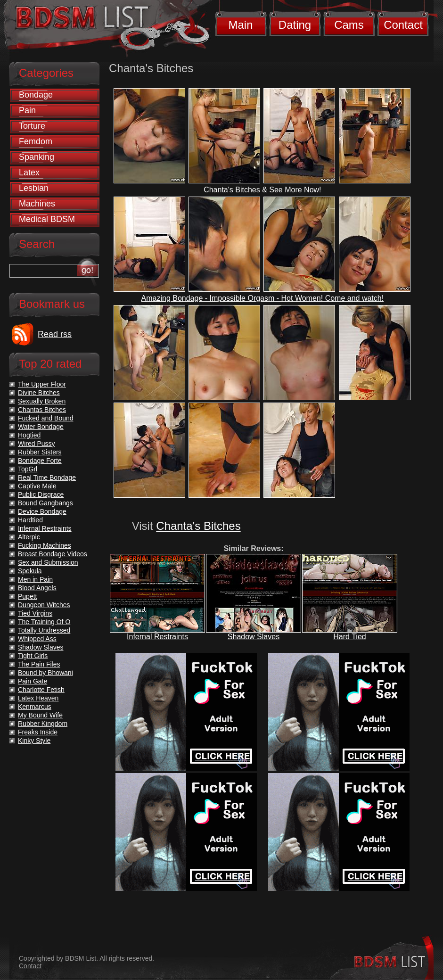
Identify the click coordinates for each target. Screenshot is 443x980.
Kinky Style (34, 741)
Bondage (36, 95)
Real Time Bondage (47, 478)
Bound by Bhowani (45, 673)
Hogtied (29, 435)
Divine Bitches (39, 393)
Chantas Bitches (42, 410)
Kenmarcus (35, 707)
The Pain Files (39, 664)
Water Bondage (41, 427)
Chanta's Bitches (198, 526)
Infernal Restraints (157, 637)
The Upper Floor (42, 384)
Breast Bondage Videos (53, 554)
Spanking (37, 157)
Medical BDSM (47, 219)
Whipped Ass (37, 639)
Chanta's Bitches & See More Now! (262, 190)
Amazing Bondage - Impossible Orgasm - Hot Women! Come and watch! (263, 298)
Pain (27, 110)
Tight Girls (33, 656)
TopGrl (28, 469)
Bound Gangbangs (45, 503)
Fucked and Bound (46, 418)
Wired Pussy (37, 444)
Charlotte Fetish (41, 690)
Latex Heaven (38, 698)
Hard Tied (349, 637)
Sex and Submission (48, 562)
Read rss (55, 334)
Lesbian (34, 188)
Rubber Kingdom (43, 724)
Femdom (36, 141)
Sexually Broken (42, 401)
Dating (295, 25)
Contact (403, 25)
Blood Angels (37, 588)
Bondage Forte (40, 461)
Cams (349, 25)
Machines (37, 204)
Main (240, 25)
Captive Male (37, 486)
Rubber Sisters (40, 452)
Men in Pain (35, 579)
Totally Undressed (44, 630)
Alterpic (29, 537)
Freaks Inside (38, 732)
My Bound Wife (40, 715)
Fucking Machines (45, 545)
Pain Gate (33, 681)
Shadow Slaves (254, 637)
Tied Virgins (35, 613)
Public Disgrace (41, 494)
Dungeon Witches (44, 605)
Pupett (27, 596)
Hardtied (30, 520)
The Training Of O (44, 622)
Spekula (30, 571)
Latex (29, 173)
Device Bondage (42, 511)
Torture (32, 126)
